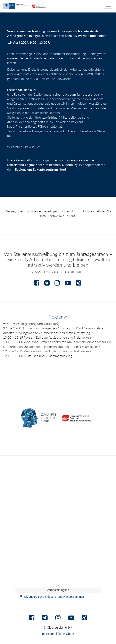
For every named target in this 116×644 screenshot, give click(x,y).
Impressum (48, 634)
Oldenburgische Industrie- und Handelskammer (54, 597)
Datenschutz (66, 634)
